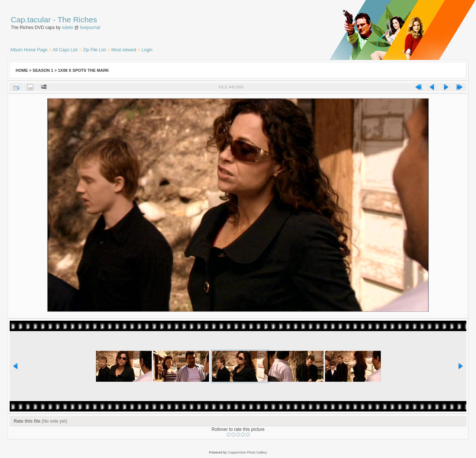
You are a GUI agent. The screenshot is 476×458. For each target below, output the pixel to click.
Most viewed (124, 50)
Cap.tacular (31, 20)
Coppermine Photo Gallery (247, 452)
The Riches (77, 20)
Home (22, 70)
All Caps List (65, 50)
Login (147, 50)
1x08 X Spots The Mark (84, 70)
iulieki (67, 28)
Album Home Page (29, 50)
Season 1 (43, 70)
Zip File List (94, 50)
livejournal (90, 28)
